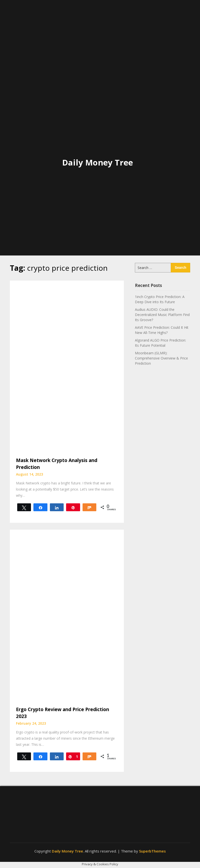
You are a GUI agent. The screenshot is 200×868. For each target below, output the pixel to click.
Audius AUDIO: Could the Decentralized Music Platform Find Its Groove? (162, 315)
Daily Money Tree (98, 162)
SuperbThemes (152, 851)
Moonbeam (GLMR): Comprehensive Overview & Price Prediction (161, 358)
